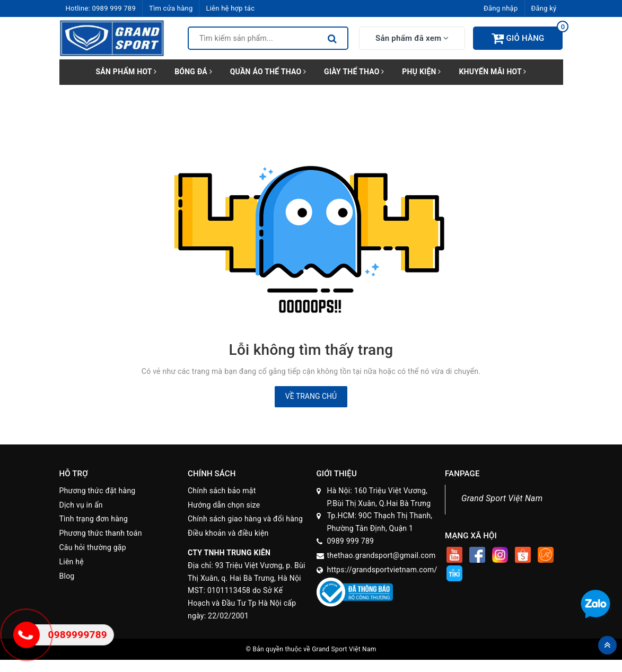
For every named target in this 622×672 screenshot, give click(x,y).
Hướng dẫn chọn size (224, 505)
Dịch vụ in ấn (81, 505)
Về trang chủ (311, 396)
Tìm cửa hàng (171, 8)
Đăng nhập (501, 8)
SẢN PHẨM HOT (126, 72)
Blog (67, 576)
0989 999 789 (114, 8)
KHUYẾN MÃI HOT (492, 72)
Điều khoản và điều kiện (228, 533)
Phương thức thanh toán (101, 533)
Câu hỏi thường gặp (93, 547)
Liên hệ (72, 562)
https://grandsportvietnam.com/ (382, 570)
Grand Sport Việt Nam (502, 498)
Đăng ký (544, 8)
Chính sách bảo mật (222, 491)
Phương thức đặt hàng (98, 491)
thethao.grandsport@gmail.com (382, 555)
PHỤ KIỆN (421, 72)
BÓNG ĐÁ (193, 72)
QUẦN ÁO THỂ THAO (268, 72)
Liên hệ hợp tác (230, 8)
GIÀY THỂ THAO (354, 72)
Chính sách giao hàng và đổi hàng (245, 519)
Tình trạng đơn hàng (94, 519)
